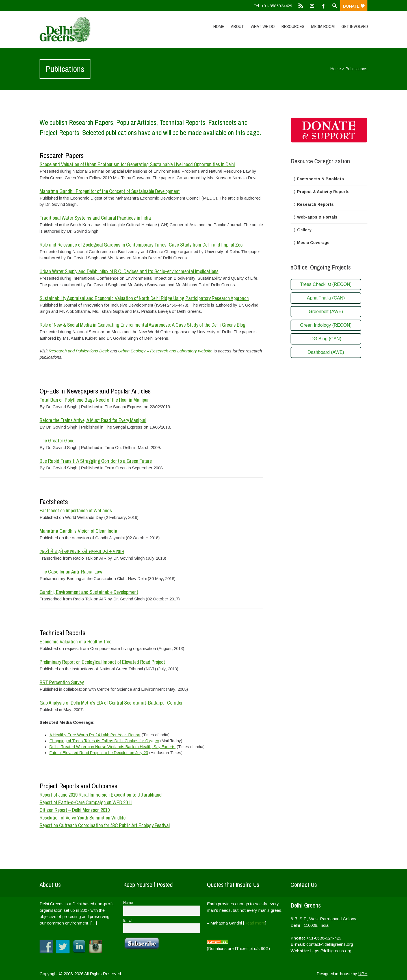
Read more (255, 923)
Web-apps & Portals (317, 217)
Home (219, 26)
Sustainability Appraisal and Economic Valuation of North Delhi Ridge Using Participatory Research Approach (144, 298)
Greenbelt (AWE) (326, 312)
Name (128, 903)
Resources (293, 26)
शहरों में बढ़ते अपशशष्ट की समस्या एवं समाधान (82, 551)
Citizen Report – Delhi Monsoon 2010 (75, 810)
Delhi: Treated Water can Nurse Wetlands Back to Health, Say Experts (112, 747)
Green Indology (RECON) (326, 325)
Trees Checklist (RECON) (326, 284)
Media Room (323, 26)
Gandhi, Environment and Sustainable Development (89, 592)
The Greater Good (57, 441)
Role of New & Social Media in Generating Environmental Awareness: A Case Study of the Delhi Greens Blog (142, 325)
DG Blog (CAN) (326, 339)
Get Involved (355, 26)
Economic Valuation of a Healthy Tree (75, 642)
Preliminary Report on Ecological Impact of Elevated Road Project (102, 662)
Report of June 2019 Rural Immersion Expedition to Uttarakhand (101, 795)
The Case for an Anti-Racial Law (71, 572)
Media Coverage (313, 243)
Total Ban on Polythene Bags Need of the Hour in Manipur (94, 400)
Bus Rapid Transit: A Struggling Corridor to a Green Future (96, 461)
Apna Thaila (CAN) (326, 298)
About (237, 26)
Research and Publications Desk (79, 351)
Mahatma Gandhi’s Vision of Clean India (78, 531)
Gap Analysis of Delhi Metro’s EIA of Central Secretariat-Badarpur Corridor (111, 703)
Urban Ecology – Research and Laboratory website (165, 351)
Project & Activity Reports (323, 192)
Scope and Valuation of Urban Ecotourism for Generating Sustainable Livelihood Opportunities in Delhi (137, 164)
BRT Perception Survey (62, 682)
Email (128, 921)
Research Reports (315, 204)
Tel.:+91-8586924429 (273, 6)
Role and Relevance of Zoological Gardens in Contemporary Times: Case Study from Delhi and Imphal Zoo (141, 245)
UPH (363, 974)
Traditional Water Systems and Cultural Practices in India (95, 218)
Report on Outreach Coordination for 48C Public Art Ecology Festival (105, 825)
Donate (354, 6)
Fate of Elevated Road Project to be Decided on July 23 (99, 753)
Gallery (304, 230)
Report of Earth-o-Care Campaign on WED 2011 (86, 802)
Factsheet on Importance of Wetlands (76, 511)
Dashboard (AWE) (326, 352)
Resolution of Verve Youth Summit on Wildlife (83, 818)
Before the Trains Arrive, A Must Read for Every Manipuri (93, 420)
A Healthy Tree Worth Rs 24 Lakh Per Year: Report (95, 735)
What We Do (263, 26)
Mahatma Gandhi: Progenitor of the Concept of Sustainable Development (110, 191)
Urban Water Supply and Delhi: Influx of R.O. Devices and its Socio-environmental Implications (129, 271)
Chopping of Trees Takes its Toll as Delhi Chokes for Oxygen (104, 741)
